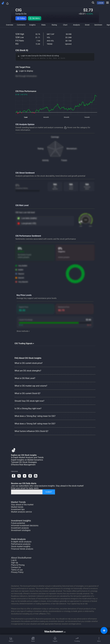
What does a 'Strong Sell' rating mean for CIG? (35, 424)
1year (26, 117)
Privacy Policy (17, 572)
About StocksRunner (21, 558)
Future (64, 160)
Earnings (55, 137)
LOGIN (101, 3)
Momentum (72, 149)
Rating (41, 149)
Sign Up (15, 563)
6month (46, 117)
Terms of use (17, 570)
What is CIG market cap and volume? (31, 386)
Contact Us (16, 567)
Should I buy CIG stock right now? (29, 401)
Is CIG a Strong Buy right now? (28, 409)
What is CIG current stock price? (29, 363)
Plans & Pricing (18, 565)
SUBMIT (49, 492)
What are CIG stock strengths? (28, 371)
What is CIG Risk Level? (25, 378)
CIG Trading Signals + (24, 343)
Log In (14, 560)
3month (66, 117)
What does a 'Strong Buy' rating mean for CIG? (35, 416)
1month (87, 117)
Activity (45, 160)
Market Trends (18, 502)
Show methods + (23, 331)
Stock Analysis (18, 539)
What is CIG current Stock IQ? (27, 393)
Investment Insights (21, 521)
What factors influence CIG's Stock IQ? (31, 431)
